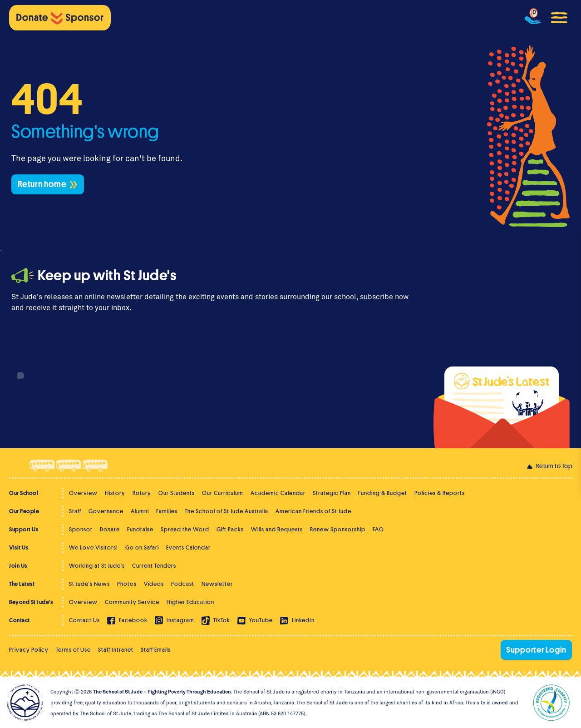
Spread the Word (185, 529)
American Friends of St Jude (313, 511)
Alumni (140, 511)
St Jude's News (89, 584)
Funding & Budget (383, 493)
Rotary (142, 493)
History (115, 493)
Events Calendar (188, 547)
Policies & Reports (440, 493)
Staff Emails (156, 650)
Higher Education (190, 602)
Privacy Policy (29, 650)
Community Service (132, 602)
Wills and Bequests (277, 529)
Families (167, 511)
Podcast (183, 584)
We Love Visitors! (94, 547)
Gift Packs (230, 529)
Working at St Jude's (97, 566)
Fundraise (140, 529)
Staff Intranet (116, 650)
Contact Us (84, 620)
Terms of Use (73, 650)
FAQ (378, 529)
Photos (127, 584)
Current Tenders (154, 566)
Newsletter (217, 584)
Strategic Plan (332, 493)
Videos (154, 584)
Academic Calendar (278, 493)
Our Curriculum (223, 493)
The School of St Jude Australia (226, 511)
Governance (106, 511)
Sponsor (81, 529)
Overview (83, 493)
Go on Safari (142, 547)
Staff (75, 511)
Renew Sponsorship (338, 529)
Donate (110, 529)
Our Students (177, 493)
